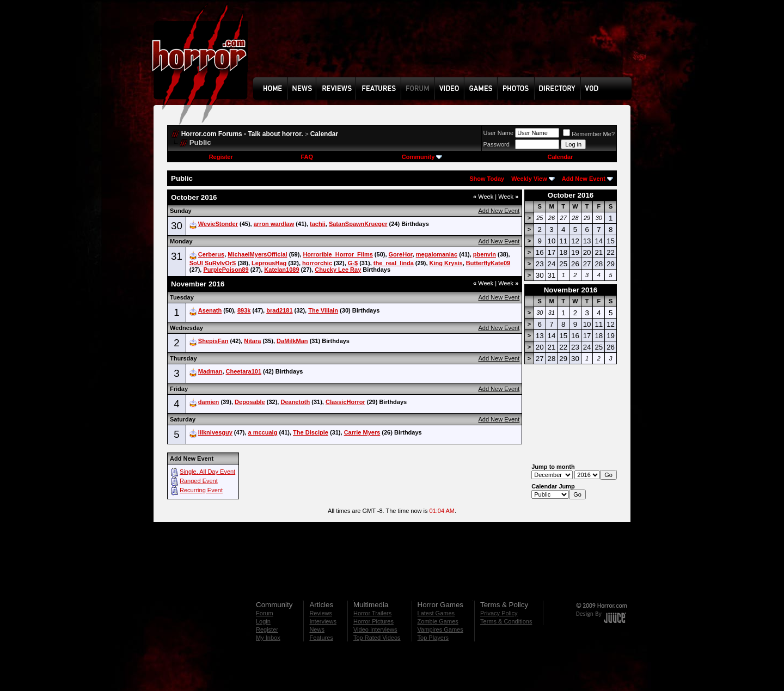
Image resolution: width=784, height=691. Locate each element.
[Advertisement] (446, 47)
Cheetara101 (244, 371)
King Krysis (446, 263)
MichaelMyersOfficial (257, 254)
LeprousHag (269, 263)
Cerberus (211, 254)
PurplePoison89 (226, 270)
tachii (318, 224)
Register (221, 157)
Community (422, 157)
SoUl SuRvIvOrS (213, 263)
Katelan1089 (281, 270)
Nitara (252, 341)
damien (209, 402)
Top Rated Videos (377, 638)
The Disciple (311, 432)
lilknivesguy (215, 432)
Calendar (324, 134)
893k (244, 310)
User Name (499, 133)
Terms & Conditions (506, 621)
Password (497, 144)
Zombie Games (438, 621)
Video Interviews (375, 629)
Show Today (487, 179)
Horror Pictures (373, 621)
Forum (265, 613)
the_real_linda (394, 263)
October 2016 (571, 195)
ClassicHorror (345, 402)
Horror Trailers (372, 613)
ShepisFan (213, 341)
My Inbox (268, 638)
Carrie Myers (362, 432)
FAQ (307, 157)
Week (483, 197)
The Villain (323, 310)
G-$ (353, 263)
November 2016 (571, 290)
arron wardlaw (274, 224)
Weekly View (529, 179)
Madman (210, 371)
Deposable (250, 402)
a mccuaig (263, 432)
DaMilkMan (292, 341)
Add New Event (584, 179)
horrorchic (317, 263)
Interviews (323, 621)
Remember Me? (589, 134)
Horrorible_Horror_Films (338, 254)
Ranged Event (199, 481)
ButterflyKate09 (488, 263)
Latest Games (436, 613)
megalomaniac (437, 254)
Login (263, 621)
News (317, 629)
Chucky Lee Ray (338, 270)
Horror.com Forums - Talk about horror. (242, 134)
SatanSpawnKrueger (358, 224)
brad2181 (279, 310)
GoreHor (401, 254)
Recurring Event (201, 490)
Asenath (210, 310)
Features (321, 638)
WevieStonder (218, 224)
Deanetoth (295, 402)
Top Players (433, 638)
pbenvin (485, 254)
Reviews (321, 613)
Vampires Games (440, 629)
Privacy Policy (499, 613)
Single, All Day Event (207, 472)
